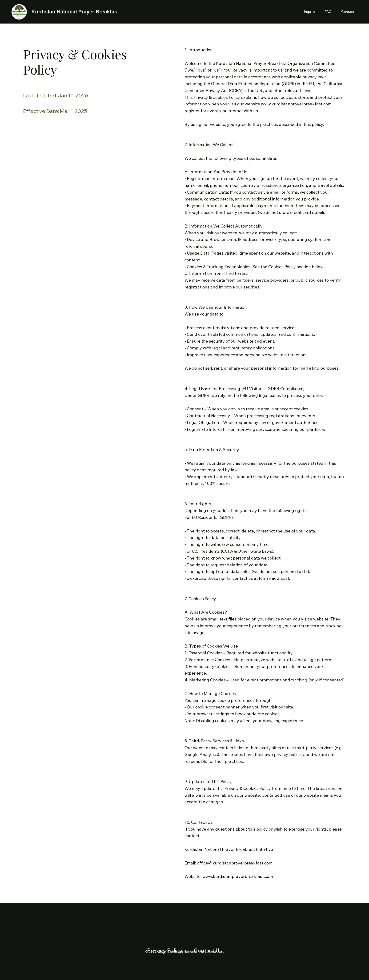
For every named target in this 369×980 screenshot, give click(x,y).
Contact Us (208, 950)
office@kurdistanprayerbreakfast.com (235, 863)
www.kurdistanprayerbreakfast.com (296, 104)
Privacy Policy (165, 950)
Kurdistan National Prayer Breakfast (75, 12)
